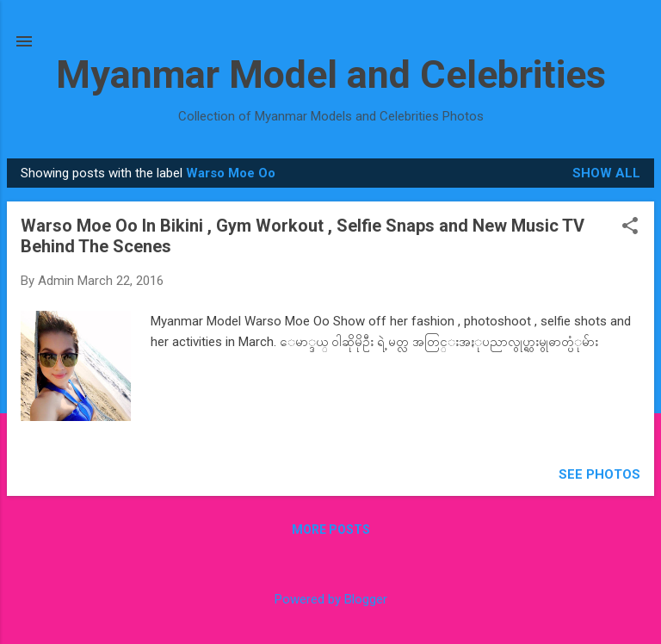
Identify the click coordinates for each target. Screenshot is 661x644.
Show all (606, 173)
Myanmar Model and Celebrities (331, 74)
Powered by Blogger (331, 599)
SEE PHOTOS (599, 474)
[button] (630, 227)
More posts (331, 529)
